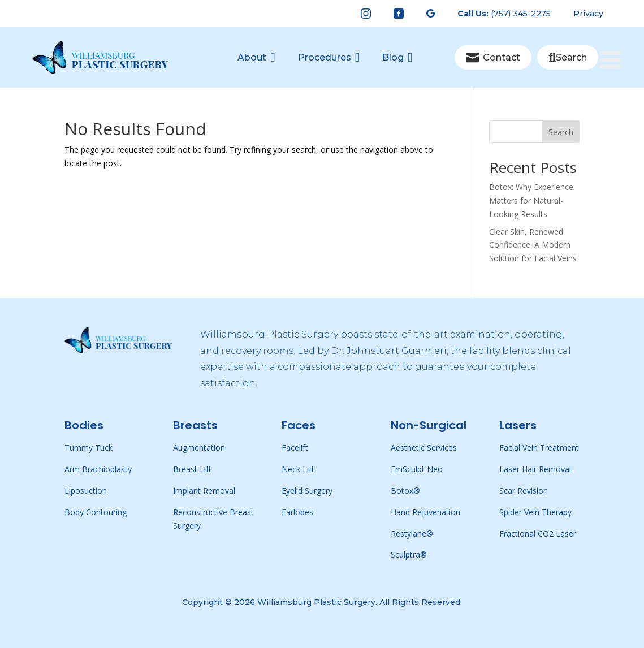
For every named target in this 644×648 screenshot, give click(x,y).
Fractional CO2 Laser (538, 533)
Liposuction (86, 491)
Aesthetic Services (424, 448)
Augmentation (199, 448)
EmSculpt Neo (417, 469)
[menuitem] (366, 14)
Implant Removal (204, 491)
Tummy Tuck (88, 448)
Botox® (405, 491)
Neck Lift (298, 469)
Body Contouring (96, 512)
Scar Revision (524, 491)
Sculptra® (409, 554)
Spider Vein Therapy (535, 512)
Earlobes (297, 512)
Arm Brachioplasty (98, 469)
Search (561, 132)
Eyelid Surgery (307, 491)
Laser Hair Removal (535, 469)
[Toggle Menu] (616, 40)
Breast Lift (192, 469)
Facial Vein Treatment (539, 448)
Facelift (295, 448)
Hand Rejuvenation (425, 512)
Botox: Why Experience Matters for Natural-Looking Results (531, 200)
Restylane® (412, 533)
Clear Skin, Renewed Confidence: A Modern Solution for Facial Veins (533, 245)
